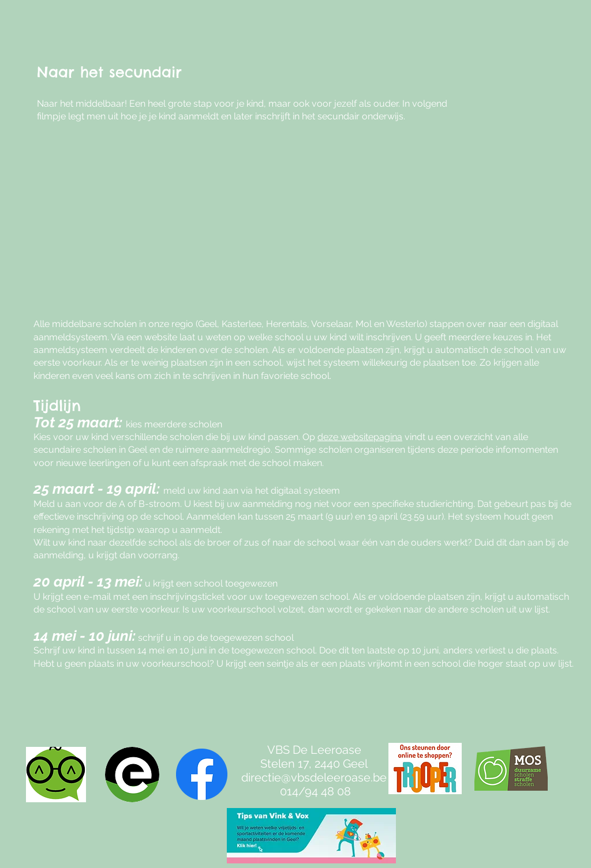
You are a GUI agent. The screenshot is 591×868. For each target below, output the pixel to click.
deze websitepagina (360, 437)
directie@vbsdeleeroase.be (314, 777)
